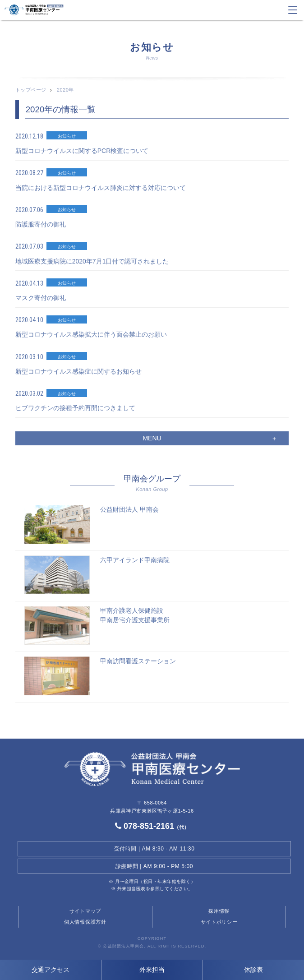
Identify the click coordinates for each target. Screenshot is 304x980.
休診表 (253, 970)
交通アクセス (51, 970)
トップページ (31, 90)
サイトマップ (85, 911)
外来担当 (152, 970)
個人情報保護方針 (85, 922)
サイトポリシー (219, 922)
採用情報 (219, 911)
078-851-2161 (152, 826)
